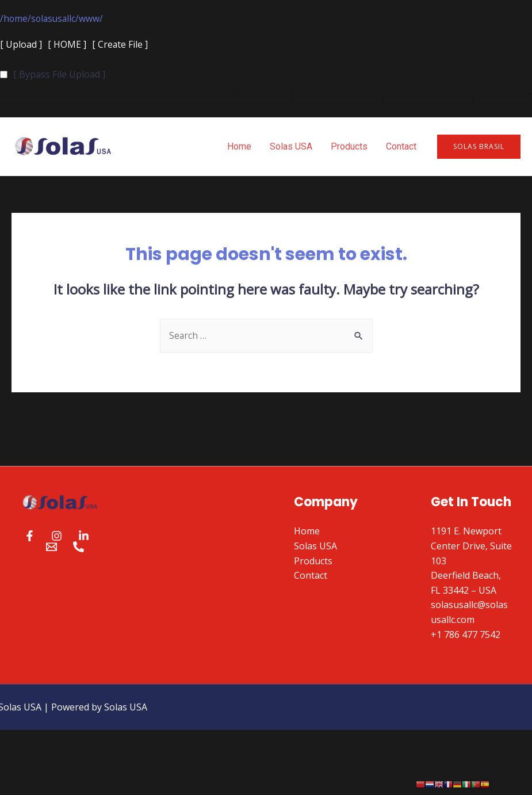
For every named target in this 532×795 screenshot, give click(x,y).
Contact (401, 147)
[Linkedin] (84, 536)
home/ (18, 18)
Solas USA (291, 147)
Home (239, 147)
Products (349, 147)
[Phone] (79, 547)
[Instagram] (57, 536)
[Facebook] (30, 536)
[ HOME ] (67, 45)
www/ (94, 18)
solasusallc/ (57, 18)
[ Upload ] (21, 45)
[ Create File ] (120, 45)
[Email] (51, 547)
